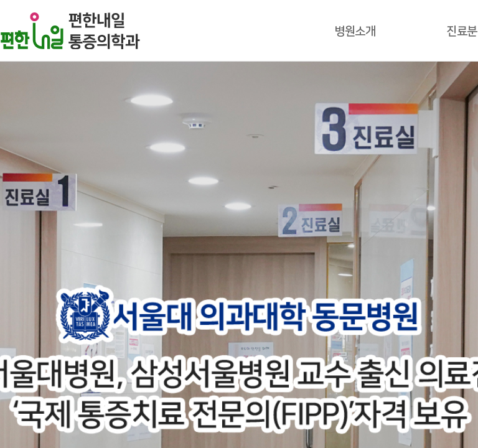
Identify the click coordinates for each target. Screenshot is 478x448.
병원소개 (355, 31)
